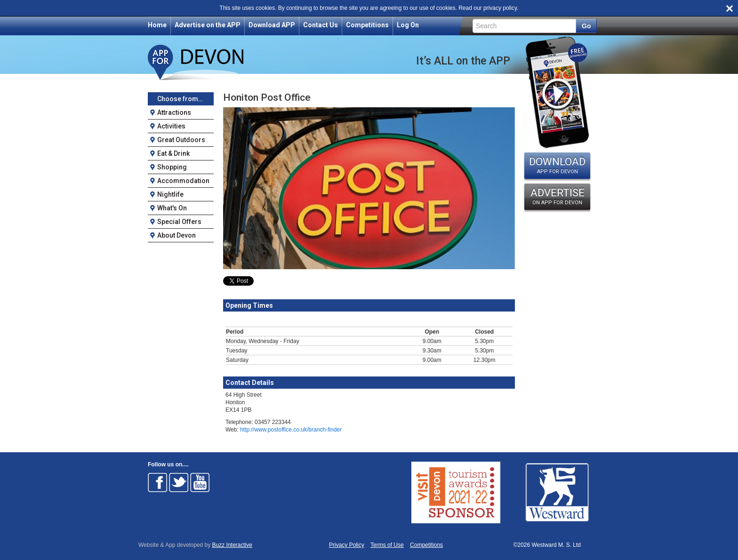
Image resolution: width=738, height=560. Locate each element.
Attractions (174, 112)
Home (157, 25)
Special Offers (179, 222)
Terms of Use (387, 545)
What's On (172, 208)
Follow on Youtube (200, 482)
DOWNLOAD (557, 165)
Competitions (367, 25)
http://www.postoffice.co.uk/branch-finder (291, 430)
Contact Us (321, 25)
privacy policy (500, 8)
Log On (408, 25)
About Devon (176, 235)
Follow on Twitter (179, 482)
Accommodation (183, 181)
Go (586, 26)
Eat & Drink (173, 153)
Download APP (272, 25)
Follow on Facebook (158, 482)
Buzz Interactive (232, 545)
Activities (171, 126)
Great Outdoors (181, 140)
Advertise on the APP (208, 25)
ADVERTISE (557, 196)
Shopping (172, 167)
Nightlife (170, 194)
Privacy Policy (347, 545)
